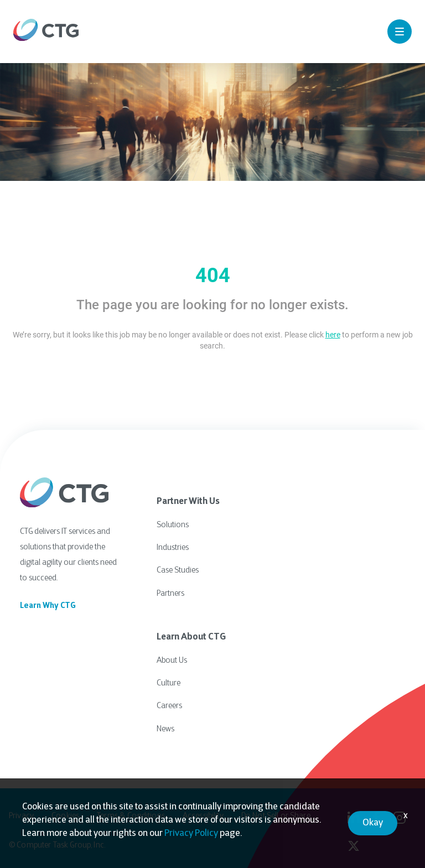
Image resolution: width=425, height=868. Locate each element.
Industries (173, 547)
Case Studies (178, 569)
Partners (170, 591)
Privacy (21, 811)
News (165, 724)
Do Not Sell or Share (276, 811)
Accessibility (203, 811)
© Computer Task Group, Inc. (57, 840)
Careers (169, 702)
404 (213, 276)
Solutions (173, 525)
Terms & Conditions (131, 811)
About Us (172, 658)
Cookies (65, 811)
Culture (169, 680)
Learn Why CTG (48, 606)
